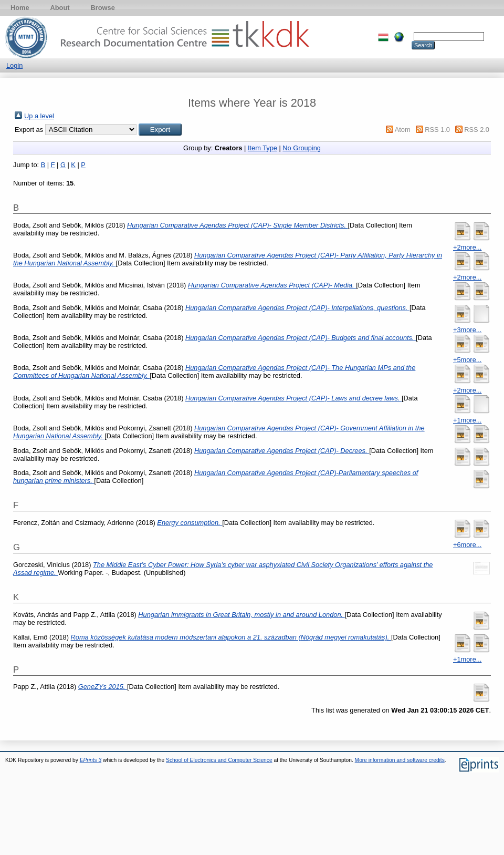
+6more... (467, 545)
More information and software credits (400, 760)
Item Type (262, 148)
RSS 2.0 (477, 130)
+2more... (467, 247)
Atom (403, 130)
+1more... (467, 420)
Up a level (39, 116)
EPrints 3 (91, 760)
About (60, 8)
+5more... (467, 360)
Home (20, 8)
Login (14, 65)
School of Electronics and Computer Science (219, 760)
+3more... (467, 330)
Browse (103, 8)
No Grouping (302, 148)
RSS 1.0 (437, 130)
